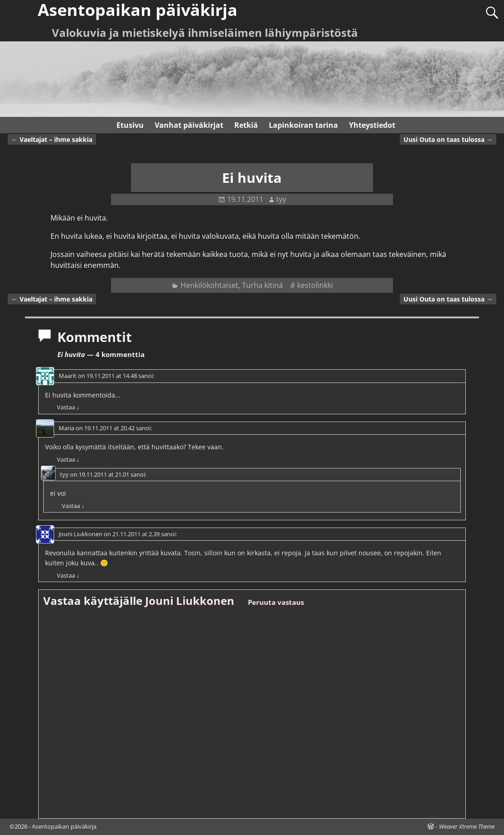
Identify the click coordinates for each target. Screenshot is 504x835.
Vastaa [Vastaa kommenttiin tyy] (73, 506)
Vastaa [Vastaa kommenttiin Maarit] (68, 407)
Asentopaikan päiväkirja (64, 826)
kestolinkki (315, 285)
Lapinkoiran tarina (303, 125)
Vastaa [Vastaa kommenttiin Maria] (68, 459)
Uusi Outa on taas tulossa (448, 139)
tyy (64, 474)
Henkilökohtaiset (209, 285)
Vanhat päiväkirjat (189, 125)
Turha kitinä (262, 285)
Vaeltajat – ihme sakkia (52, 139)
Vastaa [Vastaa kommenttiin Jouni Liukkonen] (68, 575)
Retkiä (246, 125)
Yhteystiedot (372, 125)
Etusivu (130, 125)
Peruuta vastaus (276, 602)
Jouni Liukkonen (190, 601)
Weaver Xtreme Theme (467, 826)
